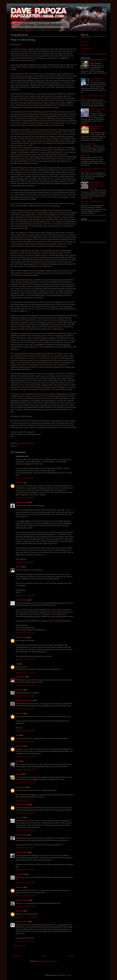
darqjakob (19, 690)
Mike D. (18, 567)
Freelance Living (96, 61)
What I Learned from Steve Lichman (98, 110)
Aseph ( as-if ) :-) (22, 922)
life (17, 446)
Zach (17, 735)
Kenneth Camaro (22, 805)
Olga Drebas (20, 874)
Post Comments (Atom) (49, 961)
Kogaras (19, 774)
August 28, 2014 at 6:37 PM (25, 731)
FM (17, 664)
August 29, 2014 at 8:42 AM (25, 830)
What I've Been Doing (89, 144)
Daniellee (19, 818)
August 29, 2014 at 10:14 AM (26, 870)
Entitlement (85, 155)
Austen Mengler (22, 853)
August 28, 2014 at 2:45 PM (25, 595)
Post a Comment (19, 946)
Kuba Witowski (21, 638)
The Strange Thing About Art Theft (97, 80)
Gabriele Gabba (21, 835)
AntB (18, 761)
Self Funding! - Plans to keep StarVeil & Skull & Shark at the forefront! (97, 185)
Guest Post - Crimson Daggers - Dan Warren (92, 202)
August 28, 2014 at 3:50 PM (25, 672)
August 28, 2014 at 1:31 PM (25, 478)
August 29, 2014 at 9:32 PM (25, 896)
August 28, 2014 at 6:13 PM (25, 696)
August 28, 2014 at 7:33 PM (25, 742)
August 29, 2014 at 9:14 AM (25, 848)
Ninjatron (19, 714)
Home (44, 956)
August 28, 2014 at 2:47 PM (25, 633)
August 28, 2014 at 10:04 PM (26, 770)
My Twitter (85, 45)
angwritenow (21, 787)
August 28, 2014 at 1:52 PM (25, 498)
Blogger (69, 975)
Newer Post (16, 956)
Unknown (19, 483)
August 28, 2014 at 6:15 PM (25, 709)
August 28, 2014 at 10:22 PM (26, 783)
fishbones (19, 887)
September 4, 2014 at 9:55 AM (26, 917)
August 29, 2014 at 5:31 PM (25, 883)
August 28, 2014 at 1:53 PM (25, 562)
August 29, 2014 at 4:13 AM (25, 800)
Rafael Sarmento (22, 502)
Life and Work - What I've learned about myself (93, 170)
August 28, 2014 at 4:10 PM (25, 685)
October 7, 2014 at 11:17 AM (25, 941)
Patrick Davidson (22, 900)
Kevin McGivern (22, 600)
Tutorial (84, 52)
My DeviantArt (86, 49)
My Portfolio (85, 38)
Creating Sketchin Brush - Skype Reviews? (97, 128)
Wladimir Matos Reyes (24, 701)
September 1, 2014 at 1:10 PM (26, 906)
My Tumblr (85, 42)
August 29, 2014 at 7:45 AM (25, 813)
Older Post (71, 956)
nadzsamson (20, 677)
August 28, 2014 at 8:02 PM (25, 757)
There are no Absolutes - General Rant (93, 97)
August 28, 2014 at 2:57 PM (25, 659)
